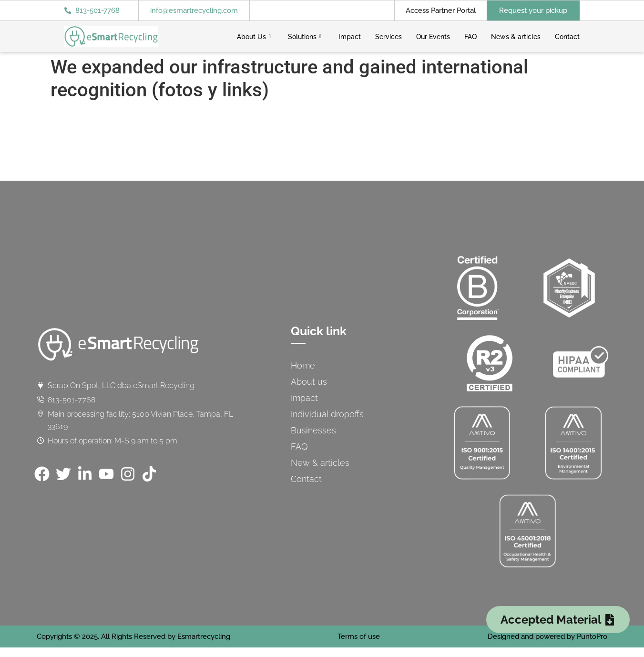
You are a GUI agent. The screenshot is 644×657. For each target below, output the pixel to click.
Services (388, 37)
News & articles (516, 37)
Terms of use (359, 636)
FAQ (470, 37)
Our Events (433, 37)
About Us (254, 37)
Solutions (305, 37)
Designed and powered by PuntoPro (547, 636)
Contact (567, 37)
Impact (350, 37)
